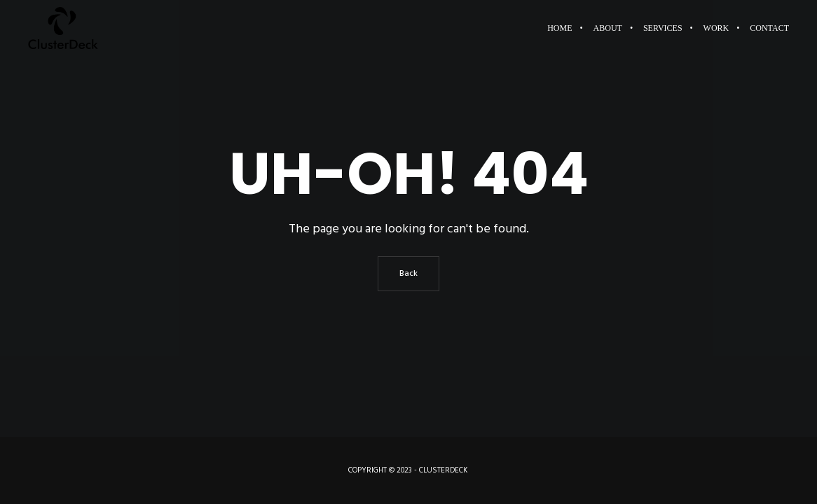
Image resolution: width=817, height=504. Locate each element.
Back (408, 274)
